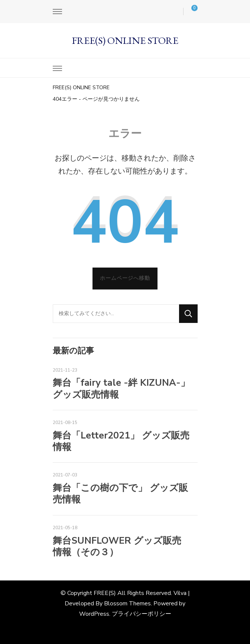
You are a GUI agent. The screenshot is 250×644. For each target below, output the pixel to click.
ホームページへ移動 (125, 278)
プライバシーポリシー (142, 614)
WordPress (94, 614)
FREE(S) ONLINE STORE (125, 40)
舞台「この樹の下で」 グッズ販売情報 (120, 494)
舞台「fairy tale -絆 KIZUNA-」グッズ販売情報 (121, 389)
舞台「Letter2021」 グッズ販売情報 (121, 441)
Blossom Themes (127, 603)
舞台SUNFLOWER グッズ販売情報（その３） (117, 546)
